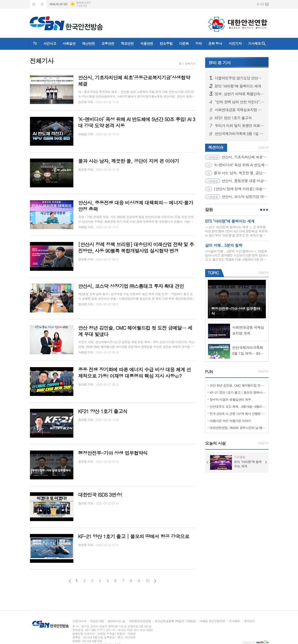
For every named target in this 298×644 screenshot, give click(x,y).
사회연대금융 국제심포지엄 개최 (240, 110)
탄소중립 (166, 43)
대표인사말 (97, 621)
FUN (209, 372)
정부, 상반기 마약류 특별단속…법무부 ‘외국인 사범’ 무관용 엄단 (240, 94)
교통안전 (108, 43)
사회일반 (69, 43)
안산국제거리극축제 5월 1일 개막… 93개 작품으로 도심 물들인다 (240, 134)
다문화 (184, 43)
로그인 (260, 4)
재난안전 (89, 43)
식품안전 (147, 43)
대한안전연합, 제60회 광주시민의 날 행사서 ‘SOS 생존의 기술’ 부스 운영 (238, 428)
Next (266, 462)
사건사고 (50, 43)
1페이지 (261, 210)
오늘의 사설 (216, 443)
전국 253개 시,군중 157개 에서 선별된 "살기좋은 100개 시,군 (238, 414)
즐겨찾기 (42, 4)
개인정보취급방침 (140, 621)
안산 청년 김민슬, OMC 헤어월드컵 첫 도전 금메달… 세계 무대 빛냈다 (238, 385)
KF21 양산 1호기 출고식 (233, 118)
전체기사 (190, 64)
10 (147, 581)
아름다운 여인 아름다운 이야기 (231, 421)
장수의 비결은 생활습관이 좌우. (231, 399)
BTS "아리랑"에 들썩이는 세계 (238, 86)
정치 (198, 43)
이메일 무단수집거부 (212, 621)
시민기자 (235, 43)
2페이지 (264, 210)
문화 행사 (215, 43)
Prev (208, 462)
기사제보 (255, 43)
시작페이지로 (34, 4)
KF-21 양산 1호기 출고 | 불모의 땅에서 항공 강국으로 (238, 392)
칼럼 (209, 210)
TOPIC (213, 273)
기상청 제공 (82, 6)
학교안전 (127, 43)
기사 (220, 63)
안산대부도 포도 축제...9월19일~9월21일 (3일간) (238, 407)
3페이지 (267, 210)
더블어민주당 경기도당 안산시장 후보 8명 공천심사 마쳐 (240, 78)
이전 (70, 581)
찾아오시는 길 (116, 621)
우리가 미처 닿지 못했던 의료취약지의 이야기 (240, 126)
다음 (155, 581)
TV (35, 43)
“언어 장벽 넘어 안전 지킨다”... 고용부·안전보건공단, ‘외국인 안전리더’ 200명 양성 (240, 102)
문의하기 (249, 621)
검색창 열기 (264, 44)
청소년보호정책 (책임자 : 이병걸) (175, 621)
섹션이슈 (216, 147)
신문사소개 (79, 621)
